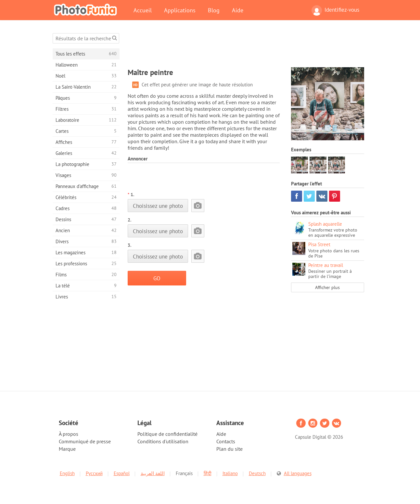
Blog (214, 10)
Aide (238, 10)
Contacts (226, 441)
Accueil (143, 10)
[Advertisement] (246, 48)
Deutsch (257, 473)
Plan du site (229, 449)
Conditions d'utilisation (163, 441)
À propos (69, 434)
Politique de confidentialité (167, 434)
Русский (94, 473)
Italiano (230, 473)
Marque (67, 449)
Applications (180, 10)
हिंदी (208, 473)
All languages (298, 473)
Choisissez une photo (158, 206)
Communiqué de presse (85, 441)
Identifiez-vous (335, 10)
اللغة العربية (153, 473)
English (67, 473)
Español (122, 473)
